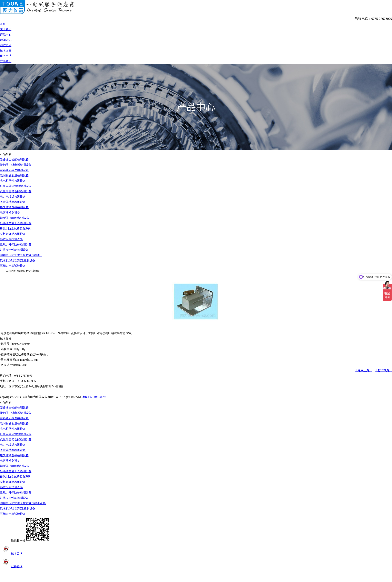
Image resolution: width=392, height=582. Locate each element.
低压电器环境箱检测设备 (16, 186)
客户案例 (6, 45)
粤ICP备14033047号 (95, 397)
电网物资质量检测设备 (14, 175)
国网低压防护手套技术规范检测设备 (23, 503)
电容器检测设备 (10, 213)
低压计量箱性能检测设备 (16, 191)
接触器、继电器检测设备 (16, 165)
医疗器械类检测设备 (13, 202)
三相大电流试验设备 (13, 266)
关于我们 (6, 29)
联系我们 (6, 61)
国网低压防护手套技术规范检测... (21, 255)
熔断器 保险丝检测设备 (15, 218)
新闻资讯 (6, 40)
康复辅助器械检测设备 (14, 207)
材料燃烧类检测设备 (13, 234)
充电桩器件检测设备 (13, 181)
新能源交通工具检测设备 (16, 223)
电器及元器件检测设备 (14, 170)
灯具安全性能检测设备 (14, 250)
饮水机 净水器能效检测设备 (18, 260)
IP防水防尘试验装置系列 (16, 229)
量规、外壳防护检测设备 (16, 245)
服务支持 (6, 56)
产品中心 (6, 35)
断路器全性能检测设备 (14, 159)
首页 (3, 24)
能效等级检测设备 (11, 239)
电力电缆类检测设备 (13, 197)
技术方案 (6, 51)
